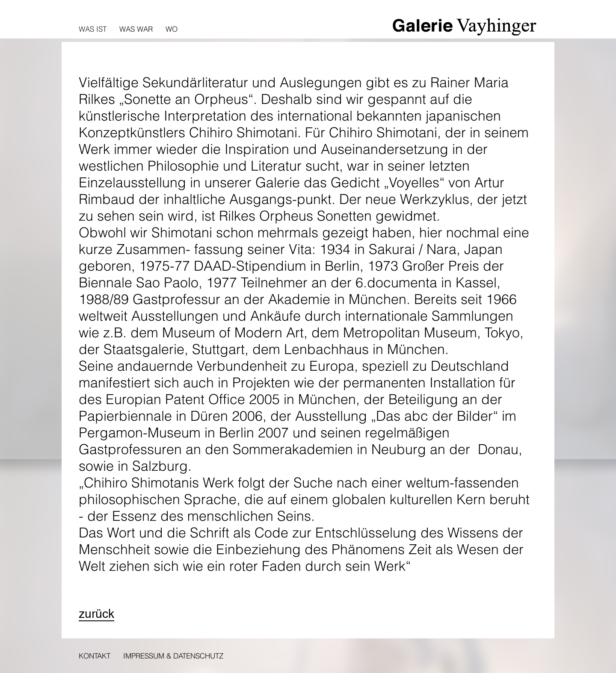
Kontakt (95, 656)
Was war (136, 29)
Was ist (93, 29)
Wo (172, 29)
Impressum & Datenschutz (173, 656)
